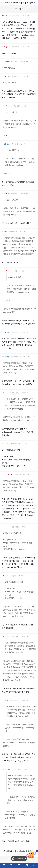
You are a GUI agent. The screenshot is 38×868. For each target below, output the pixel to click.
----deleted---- (8, 271)
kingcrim (7, 47)
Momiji (7, 357)
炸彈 (5, 232)
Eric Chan (8, 16)
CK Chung (8, 769)
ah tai (7, 444)
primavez (7, 61)
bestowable (8, 106)
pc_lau (7, 700)
